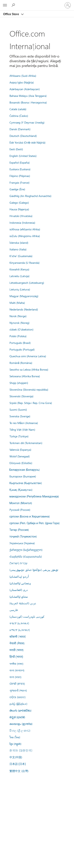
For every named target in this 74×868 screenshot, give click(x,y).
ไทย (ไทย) (15, 737)
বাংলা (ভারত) (15, 677)
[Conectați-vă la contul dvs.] (68, 5)
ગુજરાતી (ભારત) (18, 690)
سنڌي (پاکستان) (19, 596)
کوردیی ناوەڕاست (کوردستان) (27, 616)
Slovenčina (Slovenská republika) (29, 389)
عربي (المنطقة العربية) (23, 603)
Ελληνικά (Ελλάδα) (21, 463)
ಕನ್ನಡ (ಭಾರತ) (17, 717)
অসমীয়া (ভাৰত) (16, 664)
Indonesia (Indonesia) (22, 222)
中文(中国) (16, 757)
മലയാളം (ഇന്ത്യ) (21, 724)
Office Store (11, 14)
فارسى (14, 610)
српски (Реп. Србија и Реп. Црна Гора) (35, 523)
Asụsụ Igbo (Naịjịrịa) (22, 82)
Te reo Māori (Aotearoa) (24, 423)
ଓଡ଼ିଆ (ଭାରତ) (17, 697)
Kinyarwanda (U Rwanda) (24, 263)
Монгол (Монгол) (21, 503)
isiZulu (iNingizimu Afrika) (25, 236)
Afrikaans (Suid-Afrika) (23, 76)
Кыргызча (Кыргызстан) (26, 483)
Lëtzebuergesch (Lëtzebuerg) (27, 283)
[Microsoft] (37, 3)
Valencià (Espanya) (20, 450)
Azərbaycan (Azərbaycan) (25, 89)
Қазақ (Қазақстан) (21, 490)
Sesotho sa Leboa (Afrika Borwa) (29, 369)
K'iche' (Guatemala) (21, 256)
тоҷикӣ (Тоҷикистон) (23, 536)
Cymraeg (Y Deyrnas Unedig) (27, 122)
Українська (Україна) (22, 543)
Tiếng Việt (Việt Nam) (22, 429)
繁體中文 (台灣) (19, 771)
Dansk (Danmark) (20, 129)
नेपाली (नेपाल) (17, 643)
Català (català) (18, 109)
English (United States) (23, 156)
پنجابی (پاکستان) (20, 583)
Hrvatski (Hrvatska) (21, 216)
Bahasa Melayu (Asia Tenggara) (28, 96)
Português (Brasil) (20, 343)
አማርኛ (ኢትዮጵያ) (20, 630)
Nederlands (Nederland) (24, 309)
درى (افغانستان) (19, 590)
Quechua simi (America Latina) (28, 356)
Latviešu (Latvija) (19, 276)
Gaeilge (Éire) (17, 189)
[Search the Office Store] (14, 5)
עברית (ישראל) (18, 563)
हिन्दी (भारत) (16, 657)
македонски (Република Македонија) (34, 496)
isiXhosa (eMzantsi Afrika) (25, 229)
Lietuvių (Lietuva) (20, 289)
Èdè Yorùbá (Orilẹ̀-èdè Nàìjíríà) (28, 142)
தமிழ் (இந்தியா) (18, 704)
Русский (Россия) (20, 510)
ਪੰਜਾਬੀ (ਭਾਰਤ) (17, 684)
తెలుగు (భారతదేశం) (20, 710)
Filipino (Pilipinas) (20, 176)
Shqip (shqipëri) (19, 383)
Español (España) (20, 162)
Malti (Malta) (17, 303)
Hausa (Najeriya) (19, 209)
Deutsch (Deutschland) (23, 136)
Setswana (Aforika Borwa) (25, 376)
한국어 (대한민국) (21, 750)
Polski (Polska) (18, 336)
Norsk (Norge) (18, 316)
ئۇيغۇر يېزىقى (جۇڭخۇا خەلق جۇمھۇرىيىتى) (34, 570)
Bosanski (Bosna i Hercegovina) (28, 102)
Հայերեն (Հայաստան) (26, 556)
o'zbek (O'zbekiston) (21, 329)
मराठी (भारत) (16, 650)
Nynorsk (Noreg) (19, 323)
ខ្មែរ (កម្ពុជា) (15, 744)
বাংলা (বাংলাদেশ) (17, 670)
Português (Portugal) (22, 349)
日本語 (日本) (18, 764)
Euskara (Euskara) (20, 169)
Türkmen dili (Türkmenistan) (26, 443)
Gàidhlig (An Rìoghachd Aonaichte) (30, 196)
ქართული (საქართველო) (26, 550)
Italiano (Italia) (18, 249)
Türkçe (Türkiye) (19, 436)
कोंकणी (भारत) (18, 636)
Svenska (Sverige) (20, 416)
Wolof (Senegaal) (20, 456)
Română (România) (21, 363)
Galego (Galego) (19, 202)
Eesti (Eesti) (16, 149)
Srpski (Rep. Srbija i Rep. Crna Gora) (31, 403)
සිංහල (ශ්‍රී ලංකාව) (20, 730)
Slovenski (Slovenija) (21, 396)
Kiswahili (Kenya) (19, 269)
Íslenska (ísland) (19, 243)
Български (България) (23, 476)
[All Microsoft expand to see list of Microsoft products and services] (5, 5)
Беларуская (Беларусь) (25, 470)
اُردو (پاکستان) (19, 576)
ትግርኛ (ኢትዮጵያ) (19, 623)
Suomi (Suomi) (18, 409)
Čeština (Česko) (19, 116)
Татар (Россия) (19, 530)
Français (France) (19, 182)
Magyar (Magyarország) (24, 296)
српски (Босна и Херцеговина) (30, 516)
